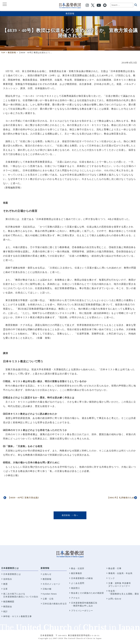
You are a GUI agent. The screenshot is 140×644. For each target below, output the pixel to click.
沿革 (5, 589)
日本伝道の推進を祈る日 (55, 604)
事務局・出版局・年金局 (120, 573)
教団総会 (8, 606)
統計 (5, 611)
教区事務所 (77, 573)
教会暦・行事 (115, 568)
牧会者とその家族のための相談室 (87, 593)
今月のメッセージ (51, 584)
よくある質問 (78, 583)
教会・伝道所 (78, 568)
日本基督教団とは (10, 568)
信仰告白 (8, 579)
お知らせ (47, 574)
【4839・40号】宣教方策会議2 (23, 498)
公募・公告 (48, 599)
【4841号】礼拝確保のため (121, 498)
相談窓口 (75, 588)
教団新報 (70, 13)
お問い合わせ (115, 599)
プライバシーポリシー (82, 611)
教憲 (5, 584)
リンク (112, 578)
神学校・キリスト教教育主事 (17, 616)
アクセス (75, 598)
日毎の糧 (47, 589)
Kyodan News (50, 594)
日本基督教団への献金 (82, 578)
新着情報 (45, 568)
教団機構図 (9, 602)
